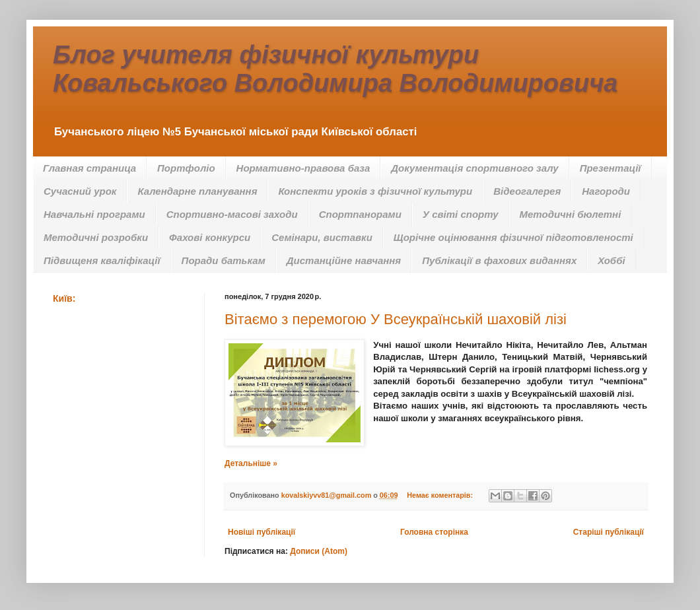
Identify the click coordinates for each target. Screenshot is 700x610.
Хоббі (611, 260)
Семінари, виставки (322, 237)
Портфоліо (186, 168)
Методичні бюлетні (571, 214)
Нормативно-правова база (303, 168)
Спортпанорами (360, 214)
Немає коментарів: (441, 495)
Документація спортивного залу (474, 168)
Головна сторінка (434, 532)
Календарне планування (197, 191)
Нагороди (606, 191)
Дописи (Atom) (319, 551)
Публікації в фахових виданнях (499, 260)
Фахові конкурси (210, 237)
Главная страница (89, 168)
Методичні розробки (96, 237)
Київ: (64, 298)
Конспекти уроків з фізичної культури (375, 191)
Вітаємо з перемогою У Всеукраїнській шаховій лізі (396, 319)
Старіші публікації (609, 532)
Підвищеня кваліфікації (102, 260)
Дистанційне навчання (344, 260)
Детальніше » (251, 463)
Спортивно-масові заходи (232, 214)
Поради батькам (224, 260)
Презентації (611, 168)
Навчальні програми (94, 214)
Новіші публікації (262, 532)
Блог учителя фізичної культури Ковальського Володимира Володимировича (335, 69)
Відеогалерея (527, 191)
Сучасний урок (80, 191)
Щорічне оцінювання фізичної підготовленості (513, 237)
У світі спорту (461, 214)
